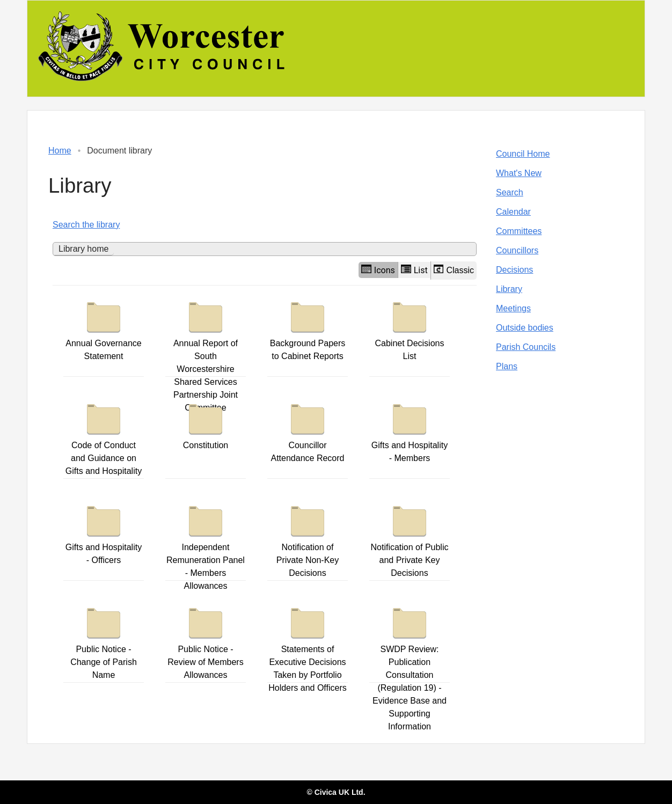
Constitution (206, 424)
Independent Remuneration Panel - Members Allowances (206, 545)
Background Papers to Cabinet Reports (308, 328)
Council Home (523, 154)
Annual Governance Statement (103, 328)
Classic (454, 270)
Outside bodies (525, 328)
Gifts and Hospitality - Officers (104, 532)
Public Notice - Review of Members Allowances (205, 641)
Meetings (513, 308)
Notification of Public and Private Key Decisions (410, 539)
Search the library (86, 225)
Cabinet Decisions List (410, 328)
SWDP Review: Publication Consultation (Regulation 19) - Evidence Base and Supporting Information (410, 667)
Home (60, 151)
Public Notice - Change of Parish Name (104, 641)
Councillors (517, 250)
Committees (519, 231)
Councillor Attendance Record (307, 430)
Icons (378, 270)
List (414, 270)
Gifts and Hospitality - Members (410, 430)
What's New (519, 173)
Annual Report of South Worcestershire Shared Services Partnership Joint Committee (206, 354)
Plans (507, 366)
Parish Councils (526, 347)
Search (510, 192)
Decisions (514, 270)
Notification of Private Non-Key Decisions (308, 539)
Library (509, 289)
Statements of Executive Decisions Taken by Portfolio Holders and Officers (308, 647)
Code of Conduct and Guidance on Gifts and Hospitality (104, 437)
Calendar (513, 212)
